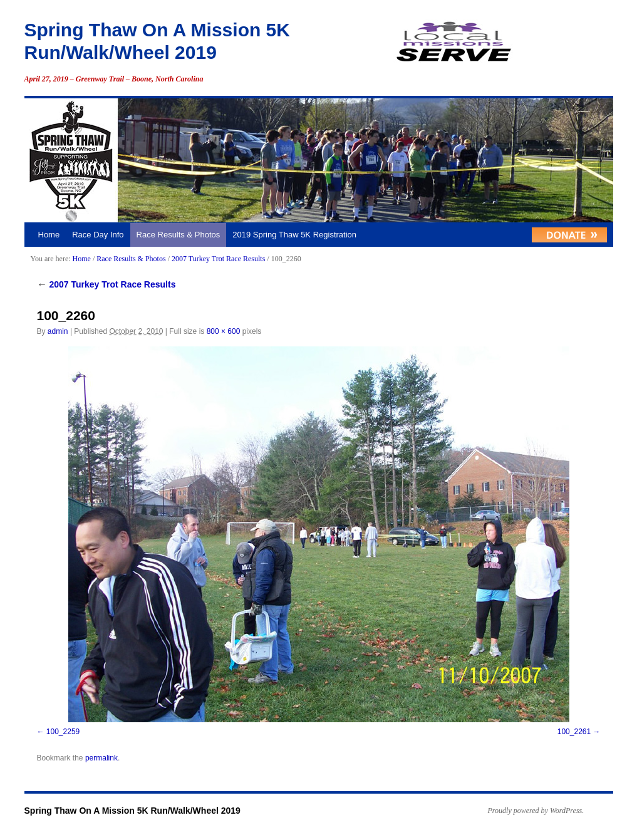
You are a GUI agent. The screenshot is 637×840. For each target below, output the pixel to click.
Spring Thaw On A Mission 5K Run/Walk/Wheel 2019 (132, 811)
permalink (101, 758)
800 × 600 (224, 331)
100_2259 (63, 732)
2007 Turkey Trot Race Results (218, 259)
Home (49, 235)
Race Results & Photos (179, 235)
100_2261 (574, 732)
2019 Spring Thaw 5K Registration (294, 235)
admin (58, 331)
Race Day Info (98, 235)
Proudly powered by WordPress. (536, 811)
